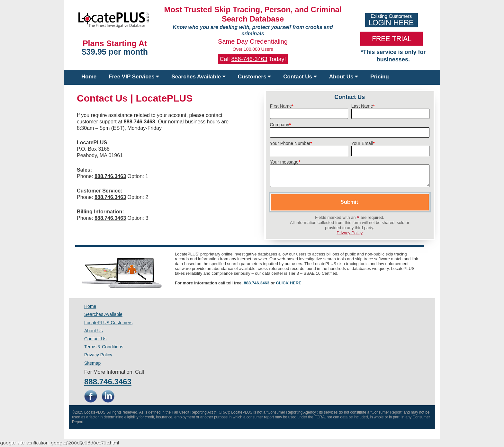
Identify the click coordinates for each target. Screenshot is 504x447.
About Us (344, 77)
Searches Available (198, 77)
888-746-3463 (249, 59)
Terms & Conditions (104, 347)
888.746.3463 (257, 283)
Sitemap (92, 363)
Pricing (380, 77)
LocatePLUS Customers (108, 323)
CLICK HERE (288, 283)
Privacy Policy (350, 233)
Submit (350, 202)
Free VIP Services (134, 77)
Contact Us (300, 77)
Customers (255, 77)
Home (89, 77)
